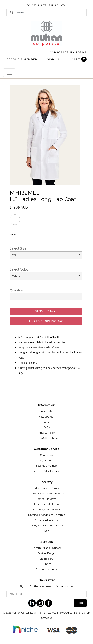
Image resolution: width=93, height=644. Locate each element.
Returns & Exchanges (46, 471)
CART (79, 59)
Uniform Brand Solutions (47, 548)
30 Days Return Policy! (47, 5)
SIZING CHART (46, 311)
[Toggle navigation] (9, 73)
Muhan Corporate (22, 613)
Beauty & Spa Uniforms (47, 510)
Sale (46, 531)
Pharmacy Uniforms (47, 488)
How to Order (46, 417)
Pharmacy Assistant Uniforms (47, 494)
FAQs (46, 427)
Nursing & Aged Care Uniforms (46, 515)
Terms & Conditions (47, 438)
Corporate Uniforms (47, 520)
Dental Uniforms (46, 499)
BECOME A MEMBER (22, 59)
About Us (47, 411)
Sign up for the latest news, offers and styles (46, 586)
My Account (46, 460)
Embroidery (46, 559)
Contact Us (47, 455)
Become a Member (47, 466)
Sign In (53, 59)
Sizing (46, 422)
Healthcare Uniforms (46, 504)
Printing (47, 564)
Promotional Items (46, 569)
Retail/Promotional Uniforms (47, 525)
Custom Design (46, 553)
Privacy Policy (47, 433)
